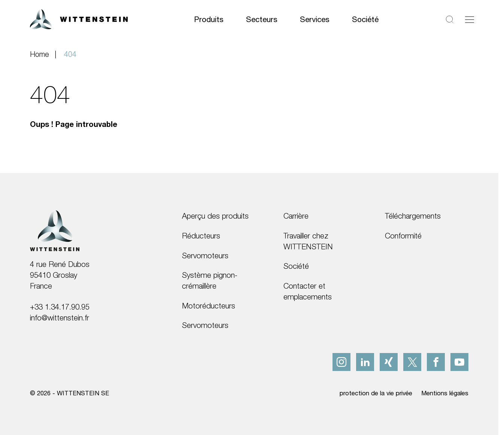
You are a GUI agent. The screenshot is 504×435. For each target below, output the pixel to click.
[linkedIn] (365, 362)
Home (40, 54)
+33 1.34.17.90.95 (60, 307)
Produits (209, 19)
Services (315, 19)
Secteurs (262, 19)
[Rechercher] (450, 19)
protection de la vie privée (376, 393)
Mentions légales (445, 393)
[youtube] (459, 362)
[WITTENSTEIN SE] (79, 19)
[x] (412, 362)
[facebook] (436, 362)
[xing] (389, 362)
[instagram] (341, 362)
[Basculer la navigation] (470, 19)
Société (365, 19)
